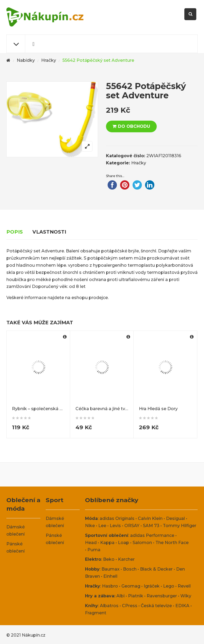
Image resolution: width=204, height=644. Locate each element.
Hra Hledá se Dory (158, 409)
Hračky (49, 60)
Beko (109, 559)
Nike (90, 526)
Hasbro (110, 586)
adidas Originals (117, 518)
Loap (124, 543)
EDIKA (182, 606)
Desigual (175, 518)
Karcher (126, 559)
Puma (94, 550)
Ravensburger (162, 596)
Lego (169, 586)
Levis (115, 526)
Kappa (107, 543)
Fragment (96, 613)
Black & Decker (156, 569)
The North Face (172, 543)
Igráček (152, 586)
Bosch (130, 569)
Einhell (110, 576)
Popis (15, 232)
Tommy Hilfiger (180, 526)
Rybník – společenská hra (39, 409)
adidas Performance (152, 535)
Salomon (142, 543)
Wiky (186, 596)
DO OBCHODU (134, 126)
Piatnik (136, 596)
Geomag (131, 586)
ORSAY (132, 526)
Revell (184, 586)
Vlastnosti (49, 232)
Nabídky (26, 60)
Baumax (110, 569)
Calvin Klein (150, 518)
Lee (102, 526)
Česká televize (156, 606)
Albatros (109, 606)
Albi (120, 596)
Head (91, 543)
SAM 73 (151, 526)
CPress (130, 606)
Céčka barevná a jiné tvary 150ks (110, 409)
